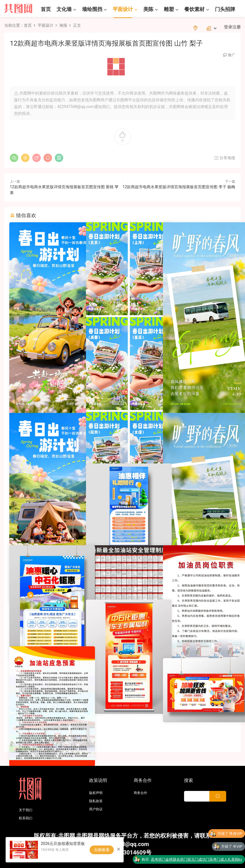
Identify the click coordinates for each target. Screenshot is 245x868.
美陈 (148, 9)
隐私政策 (96, 801)
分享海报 (225, 158)
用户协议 (96, 809)
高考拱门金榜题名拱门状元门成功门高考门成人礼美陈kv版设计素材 (197, 861)
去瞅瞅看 (102, 850)
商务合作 (140, 793)
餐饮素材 (194, 9)
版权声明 (96, 793)
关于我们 (26, 810)
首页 (46, 9)
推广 (232, 55)
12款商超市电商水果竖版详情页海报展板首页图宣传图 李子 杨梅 (179, 187)
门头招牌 (225, 9)
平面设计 (123, 9)
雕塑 (169, 9)
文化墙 (64, 9)
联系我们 (26, 818)
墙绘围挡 (92, 9)
